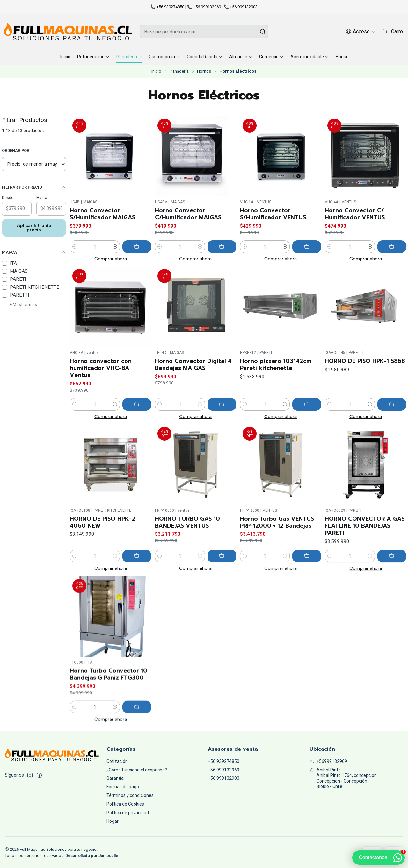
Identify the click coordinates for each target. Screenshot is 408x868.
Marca (34, 252)
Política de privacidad (128, 813)
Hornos (204, 71)
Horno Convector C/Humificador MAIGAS (188, 214)
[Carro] (392, 32)
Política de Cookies (125, 804)
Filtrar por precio (34, 187)
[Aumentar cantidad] (115, 247)
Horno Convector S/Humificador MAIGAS (102, 214)
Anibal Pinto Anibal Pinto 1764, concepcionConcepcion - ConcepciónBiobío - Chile (343, 778)
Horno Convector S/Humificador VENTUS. (274, 214)
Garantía (115, 778)
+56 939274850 (224, 761)
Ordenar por (16, 151)
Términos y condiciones (130, 795)
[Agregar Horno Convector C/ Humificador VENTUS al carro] (392, 247)
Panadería (179, 71)
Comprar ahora (111, 259)
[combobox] (204, 32)
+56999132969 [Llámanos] (328, 761)
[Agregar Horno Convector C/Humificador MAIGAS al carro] (222, 247)
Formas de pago (123, 787)
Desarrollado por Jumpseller (93, 855)
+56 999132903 (224, 778)
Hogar (113, 821)
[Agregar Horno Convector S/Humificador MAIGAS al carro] (137, 247)
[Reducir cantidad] (75, 247)
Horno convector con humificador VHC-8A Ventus (101, 398)
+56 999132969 (224, 770)
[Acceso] (361, 31)
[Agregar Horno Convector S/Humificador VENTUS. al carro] (307, 247)
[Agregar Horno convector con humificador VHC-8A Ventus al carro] (137, 434)
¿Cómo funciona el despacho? (137, 770)
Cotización (117, 761)
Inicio (156, 71)
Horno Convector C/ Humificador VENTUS (355, 214)
